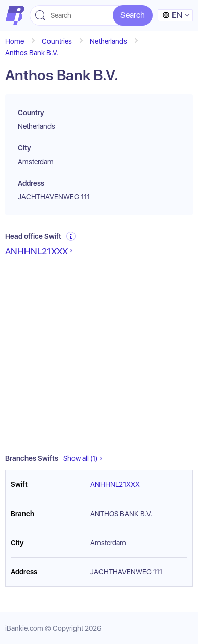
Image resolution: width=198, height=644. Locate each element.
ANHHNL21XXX (36, 251)
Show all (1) (80, 458)
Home (15, 41)
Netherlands (108, 41)
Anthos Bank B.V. (32, 53)
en (172, 15)
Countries (57, 41)
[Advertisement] (99, 356)
